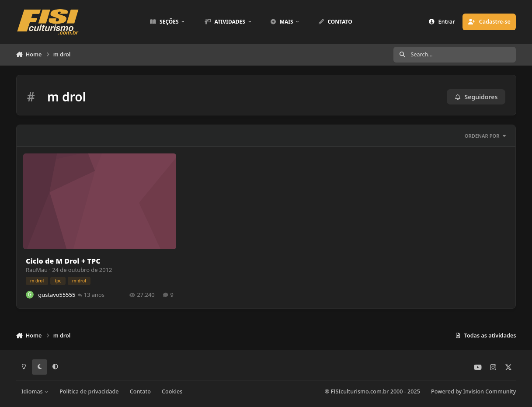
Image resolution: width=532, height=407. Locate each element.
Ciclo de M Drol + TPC (63, 261)
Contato (140, 391)
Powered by (473, 391)
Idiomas (35, 391)
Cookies (172, 391)
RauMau (37, 269)
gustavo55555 (57, 294)
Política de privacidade (89, 391)
